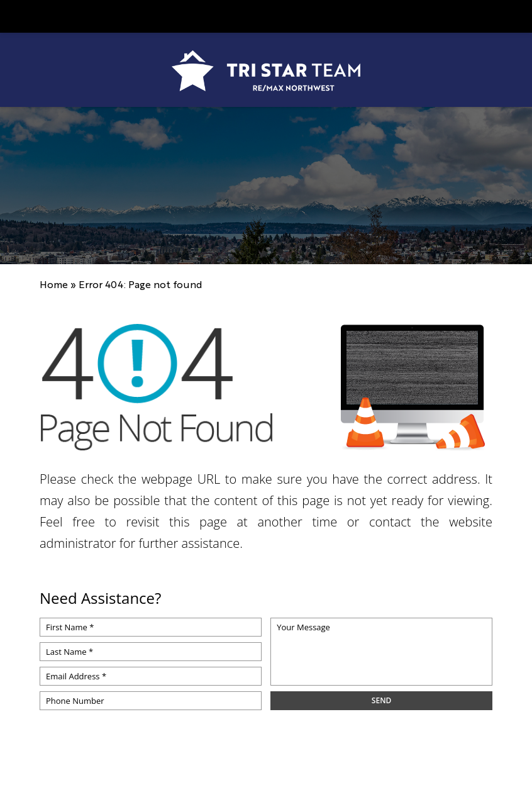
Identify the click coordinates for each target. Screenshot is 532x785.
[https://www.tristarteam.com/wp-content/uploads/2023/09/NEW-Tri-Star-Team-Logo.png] (266, 71)
